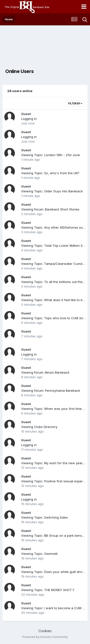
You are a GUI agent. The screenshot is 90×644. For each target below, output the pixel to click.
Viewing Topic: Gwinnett (39, 554)
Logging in (29, 119)
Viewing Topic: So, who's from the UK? (50, 173)
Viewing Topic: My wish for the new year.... (53, 463)
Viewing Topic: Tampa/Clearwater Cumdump (55, 264)
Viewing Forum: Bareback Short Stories (50, 209)
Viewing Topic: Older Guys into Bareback (52, 191)
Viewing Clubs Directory (39, 427)
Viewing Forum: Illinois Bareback (45, 372)
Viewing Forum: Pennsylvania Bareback (51, 391)
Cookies (45, 631)
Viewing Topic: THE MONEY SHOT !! (48, 590)
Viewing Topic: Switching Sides (45, 517)
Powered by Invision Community (45, 637)
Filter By (75, 103)
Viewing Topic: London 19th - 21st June (51, 155)
